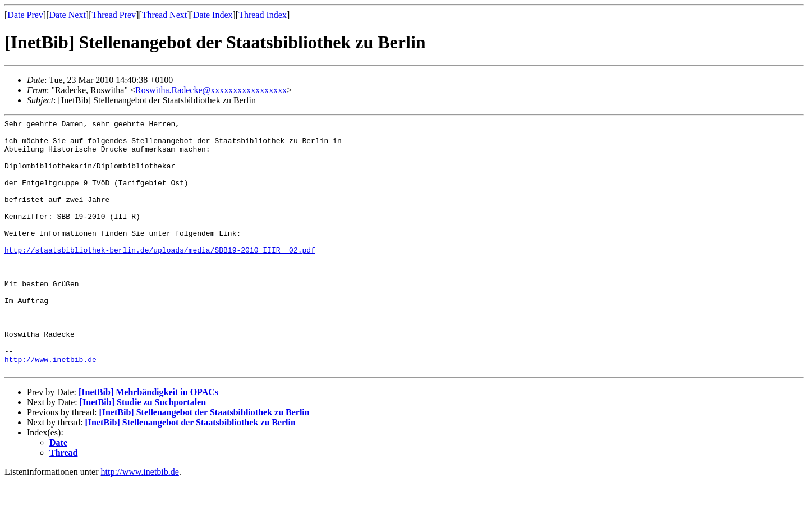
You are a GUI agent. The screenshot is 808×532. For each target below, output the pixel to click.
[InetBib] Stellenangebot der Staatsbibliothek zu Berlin (204, 463)
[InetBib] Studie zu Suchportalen (143, 453)
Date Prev (25, 15)
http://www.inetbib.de (50, 408)
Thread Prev (114, 15)
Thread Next (164, 15)
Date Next (68, 15)
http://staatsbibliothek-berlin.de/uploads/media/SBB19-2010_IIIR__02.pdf (160, 277)
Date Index (213, 15)
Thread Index (263, 15)
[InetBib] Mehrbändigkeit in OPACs (148, 442)
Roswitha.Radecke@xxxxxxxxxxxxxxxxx (211, 90)
